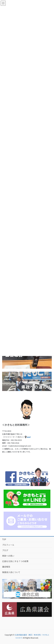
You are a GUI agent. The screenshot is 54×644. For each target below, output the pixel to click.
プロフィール (8, 545)
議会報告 (6, 567)
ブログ (5, 550)
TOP (4, 539)
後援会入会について (11, 572)
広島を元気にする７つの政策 (15, 561)
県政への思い (8, 556)
